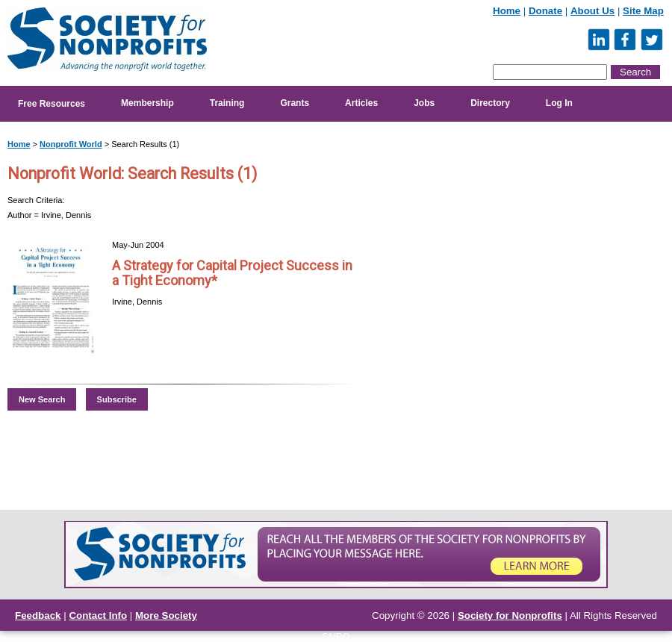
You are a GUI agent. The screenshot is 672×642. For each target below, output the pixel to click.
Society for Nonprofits (510, 615)
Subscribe (117, 399)
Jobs (424, 103)
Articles (361, 103)
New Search (42, 399)
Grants (295, 103)
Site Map (643, 11)
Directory (490, 103)
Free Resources (52, 104)
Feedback (38, 615)
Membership (147, 103)
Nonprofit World (71, 144)
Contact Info (98, 615)
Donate (545, 11)
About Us (592, 11)
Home (507, 11)
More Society (166, 615)
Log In (559, 103)
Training (227, 103)
